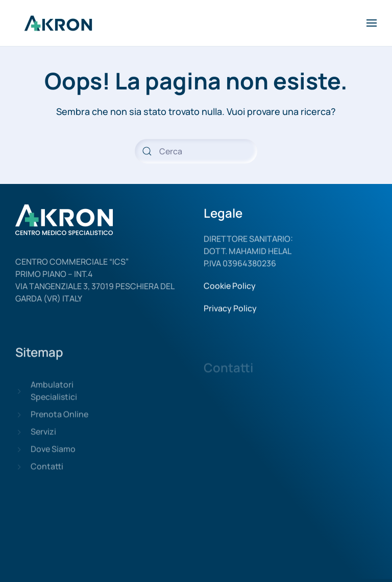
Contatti (47, 473)
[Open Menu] (372, 23)
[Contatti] (19, 473)
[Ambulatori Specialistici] (19, 398)
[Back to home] (60, 23)
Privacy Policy (230, 312)
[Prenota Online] (19, 421)
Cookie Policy (230, 290)
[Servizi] (19, 438)
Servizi (43, 438)
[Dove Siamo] (19, 456)
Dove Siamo (53, 456)
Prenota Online (59, 421)
